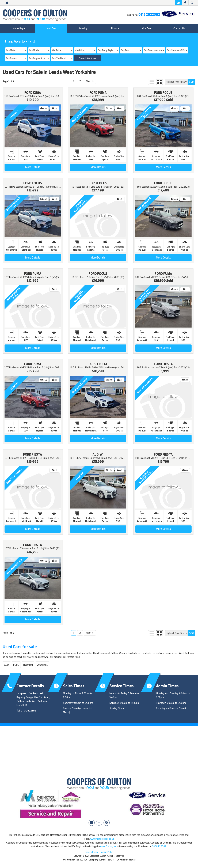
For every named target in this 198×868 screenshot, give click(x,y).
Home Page (19, 28)
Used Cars (51, 28)
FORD (16, 665)
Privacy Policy (91, 852)
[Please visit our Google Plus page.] (192, 3)
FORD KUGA (33, 93)
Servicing (83, 28)
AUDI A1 (98, 454)
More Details (33, 167)
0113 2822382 (149, 14)
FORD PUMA (98, 93)
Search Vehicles (88, 58)
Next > (90, 81)
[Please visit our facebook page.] (185, 3)
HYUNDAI (28, 665)
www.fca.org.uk (108, 847)
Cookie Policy (107, 852)
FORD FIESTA (98, 364)
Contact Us (179, 28)
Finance (115, 28)
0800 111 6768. (159, 847)
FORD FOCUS (163, 93)
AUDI (7, 665)
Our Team (147, 28)
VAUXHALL (42, 665)
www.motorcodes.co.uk (102, 839)
